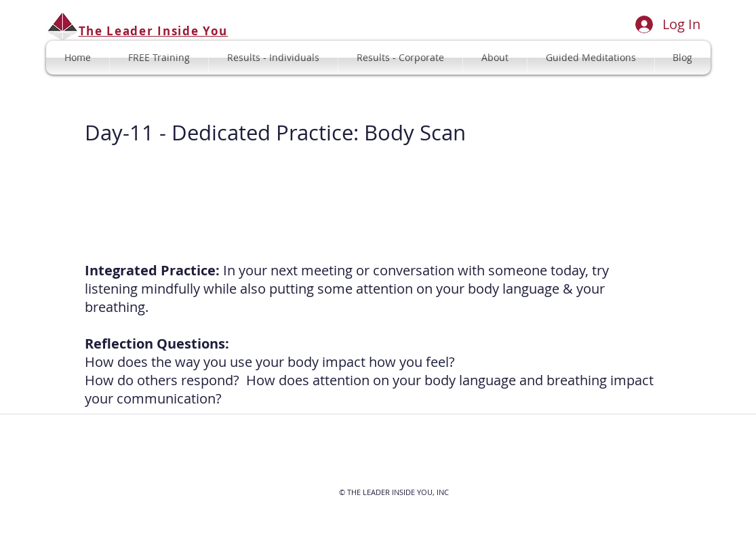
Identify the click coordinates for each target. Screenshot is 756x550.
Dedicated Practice (262, 133)
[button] (591, 58)
